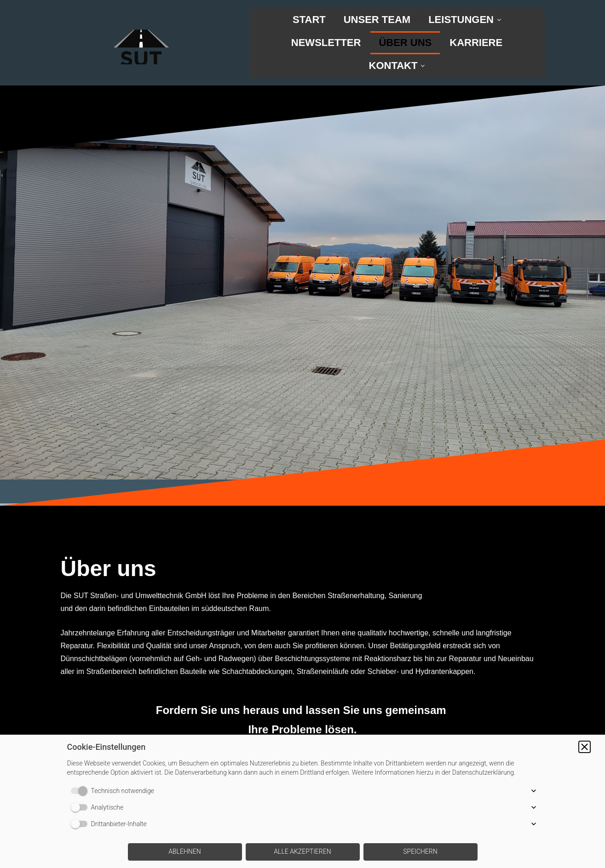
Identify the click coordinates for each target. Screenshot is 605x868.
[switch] (81, 791)
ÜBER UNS (405, 43)
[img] (141, 32)
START (309, 20)
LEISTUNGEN (465, 20)
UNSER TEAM (377, 20)
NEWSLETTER (326, 43)
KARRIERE (476, 43)
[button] (585, 747)
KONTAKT (397, 66)
